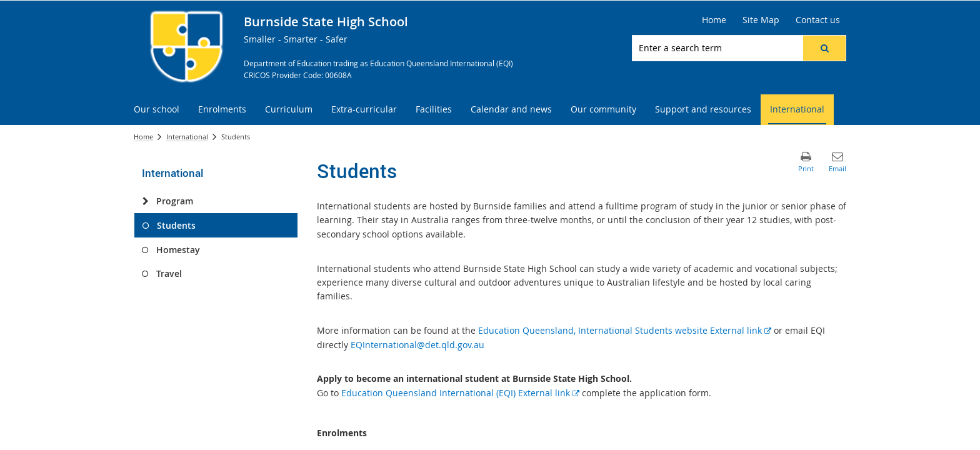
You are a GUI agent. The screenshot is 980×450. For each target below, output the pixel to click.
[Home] (714, 20)
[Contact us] (818, 20)
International (187, 137)
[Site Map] (761, 20)
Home (143, 137)
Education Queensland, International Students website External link (625, 330)
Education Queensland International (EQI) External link (460, 393)
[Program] (145, 201)
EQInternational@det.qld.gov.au (417, 345)
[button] (824, 48)
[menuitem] (157, 110)
